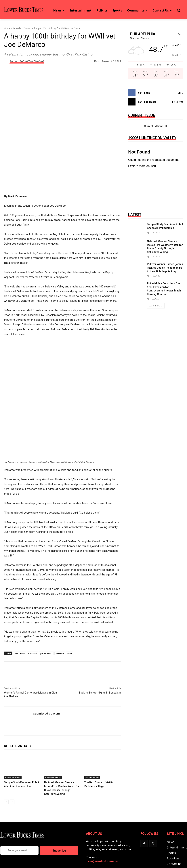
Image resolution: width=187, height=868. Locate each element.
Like (180, 93)
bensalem (20, 634)
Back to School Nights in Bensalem (100, 673)
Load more (156, 306)
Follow (178, 102)
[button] (179, 10)
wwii (70, 634)
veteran (60, 634)
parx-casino (46, 634)
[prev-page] (6, 778)
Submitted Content (32, 61)
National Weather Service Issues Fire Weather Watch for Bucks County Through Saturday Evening (62, 767)
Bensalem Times (21, 28)
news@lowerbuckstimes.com (103, 838)
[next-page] (12, 778)
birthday (33, 634)
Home (7, 28)
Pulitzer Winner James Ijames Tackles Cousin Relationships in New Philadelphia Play (165, 268)
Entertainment (92, 758)
